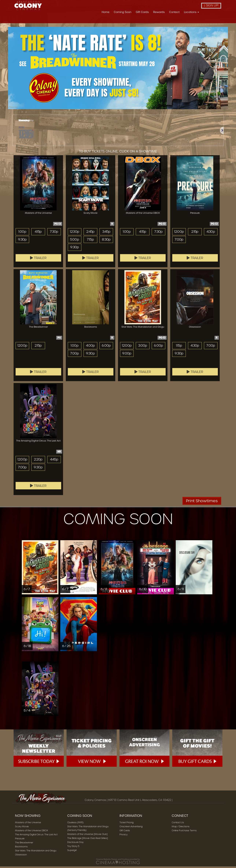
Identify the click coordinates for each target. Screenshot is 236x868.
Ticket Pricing (127, 824)
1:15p (179, 347)
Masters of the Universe (28, 824)
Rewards (159, 12)
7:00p (179, 241)
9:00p (127, 355)
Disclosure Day (75, 844)
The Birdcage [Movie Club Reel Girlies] (88, 840)
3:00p (143, 347)
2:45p (90, 233)
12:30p (74, 233)
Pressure (20, 840)
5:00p (74, 241)
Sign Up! (211, 5)
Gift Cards (142, 12)
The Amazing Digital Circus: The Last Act (36, 836)
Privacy (123, 836)
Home (106, 12)
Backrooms (21, 848)
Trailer (38, 259)
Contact (174, 12)
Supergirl (72, 852)
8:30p (106, 241)
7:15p (90, 241)
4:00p (90, 347)
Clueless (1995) (75, 824)
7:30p (54, 233)
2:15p (195, 233)
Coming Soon (123, 12)
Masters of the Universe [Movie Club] (87, 836)
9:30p (22, 241)
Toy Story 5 (73, 848)
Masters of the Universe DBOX (32, 832)
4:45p (54, 461)
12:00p (179, 233)
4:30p (211, 233)
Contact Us (178, 824)
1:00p (22, 233)
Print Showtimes (202, 502)
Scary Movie (22, 828)
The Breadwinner (24, 844)
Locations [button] (191, 12)
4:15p (38, 233)
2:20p (38, 461)
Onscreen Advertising (131, 828)
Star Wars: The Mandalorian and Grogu (36, 852)
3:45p (106, 233)
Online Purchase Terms (184, 832)
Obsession (21, 856)
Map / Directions (181, 828)
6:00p (106, 347)
